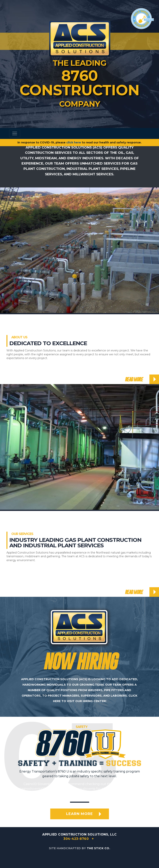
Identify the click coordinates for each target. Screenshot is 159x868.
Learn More (79, 814)
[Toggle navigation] (15, 133)
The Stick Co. (99, 848)
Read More (134, 379)
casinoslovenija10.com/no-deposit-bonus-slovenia (57, 789)
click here (74, 142)
